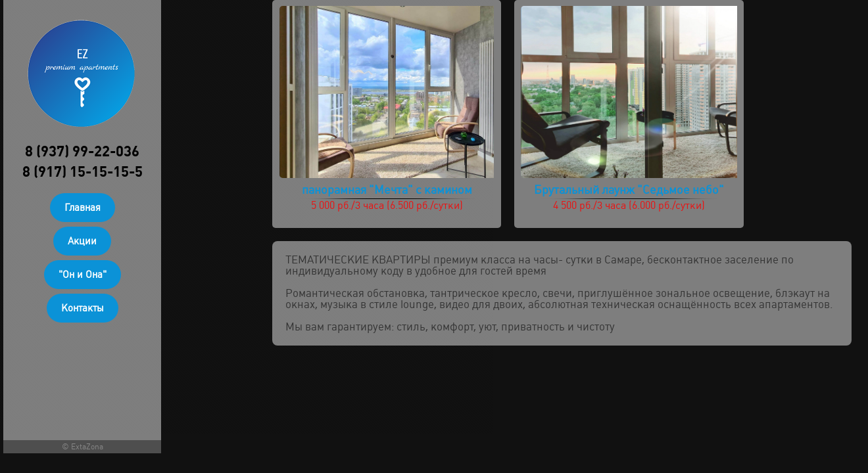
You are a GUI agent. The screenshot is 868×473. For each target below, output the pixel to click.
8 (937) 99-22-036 (82, 151)
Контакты (83, 308)
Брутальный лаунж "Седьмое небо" (629, 190)
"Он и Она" (83, 275)
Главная (83, 208)
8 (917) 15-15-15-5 (83, 172)
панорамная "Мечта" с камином (387, 190)
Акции (82, 241)
